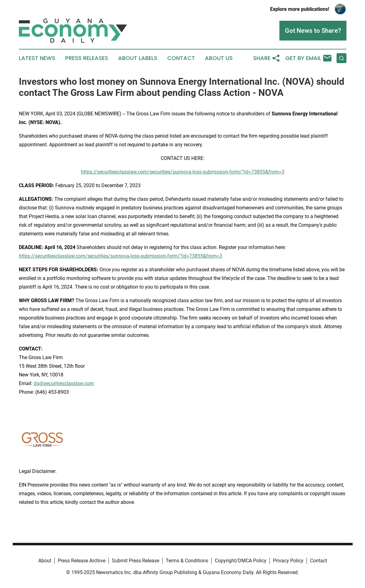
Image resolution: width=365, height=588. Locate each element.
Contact (181, 58)
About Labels (138, 58)
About (45, 561)
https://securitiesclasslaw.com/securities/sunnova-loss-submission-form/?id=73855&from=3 (183, 172)
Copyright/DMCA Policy (241, 561)
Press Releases (87, 58)
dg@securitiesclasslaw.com (64, 383)
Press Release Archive (82, 561)
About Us (219, 58)
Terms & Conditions (187, 561)
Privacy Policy (288, 561)
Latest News (37, 58)
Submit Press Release (136, 561)
